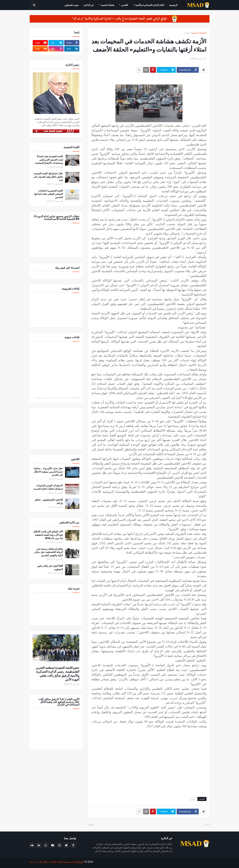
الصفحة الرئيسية (199, 33)
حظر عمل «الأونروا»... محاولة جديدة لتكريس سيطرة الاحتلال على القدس (48, 472)
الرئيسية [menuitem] (173, 5)
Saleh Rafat (75, 398)
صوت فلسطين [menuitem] (72, 5)
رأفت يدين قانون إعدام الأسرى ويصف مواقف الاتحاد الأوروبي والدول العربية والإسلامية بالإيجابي (36, 398)
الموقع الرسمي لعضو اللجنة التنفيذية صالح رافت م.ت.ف (57, 862)
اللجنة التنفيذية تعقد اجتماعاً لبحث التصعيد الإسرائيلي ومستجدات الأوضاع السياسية (49, 160)
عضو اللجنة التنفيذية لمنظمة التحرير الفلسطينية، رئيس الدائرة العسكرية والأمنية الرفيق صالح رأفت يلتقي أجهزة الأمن (58, 674)
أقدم (92, 825)
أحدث (206, 825)
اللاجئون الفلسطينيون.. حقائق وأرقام (49, 501)
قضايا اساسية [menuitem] (108, 5)
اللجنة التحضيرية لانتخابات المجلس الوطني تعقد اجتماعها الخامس (49, 194)
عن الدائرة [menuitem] (89, 5)
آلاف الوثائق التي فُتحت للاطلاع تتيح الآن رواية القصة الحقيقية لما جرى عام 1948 (48, 535)
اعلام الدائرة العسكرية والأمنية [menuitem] (150, 5)
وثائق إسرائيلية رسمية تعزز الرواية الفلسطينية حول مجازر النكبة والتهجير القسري (48, 552)
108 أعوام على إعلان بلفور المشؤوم (50, 568)
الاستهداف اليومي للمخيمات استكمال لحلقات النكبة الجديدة (48, 487)
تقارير (187, 33)
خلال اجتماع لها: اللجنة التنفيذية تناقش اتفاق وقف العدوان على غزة (48, 177)
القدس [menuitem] (125, 5)
